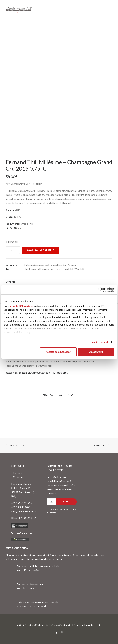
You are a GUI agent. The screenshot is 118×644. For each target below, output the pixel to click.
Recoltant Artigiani (67, 265)
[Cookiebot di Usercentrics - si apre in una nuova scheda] (101, 290)
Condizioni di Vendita (83, 625)
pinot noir (55, 269)
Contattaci (19, 477)
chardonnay (30, 269)
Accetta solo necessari (58, 352)
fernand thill (67, 269)
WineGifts (80, 269)
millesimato (43, 269)
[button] (111, 9)
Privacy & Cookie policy (61, 625)
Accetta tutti (96, 352)
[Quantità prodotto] (13, 250)
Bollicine (29, 265)
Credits (98, 625)
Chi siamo (18, 473)
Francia (52, 265)
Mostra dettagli (100, 342)
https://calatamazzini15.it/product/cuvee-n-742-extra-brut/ (37, 373)
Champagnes (41, 265)
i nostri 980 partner (22, 306)
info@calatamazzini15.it (24, 511)
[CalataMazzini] (19, 9)
